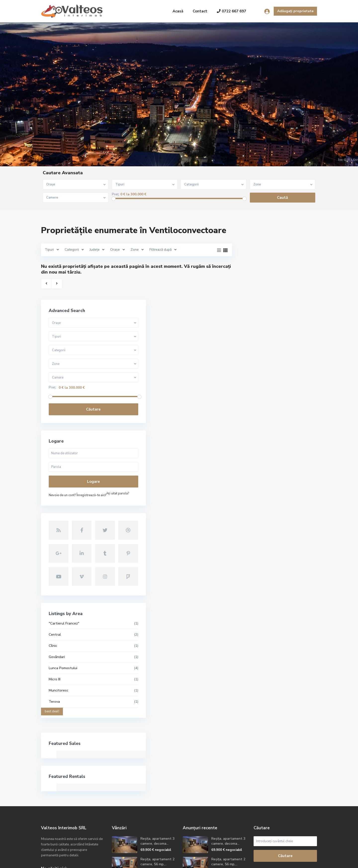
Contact (200, 11)
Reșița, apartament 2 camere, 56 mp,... (157, 774)
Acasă (178, 11)
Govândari (255, 569)
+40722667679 (59, 799)
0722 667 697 (231, 11)
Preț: (116, 194)
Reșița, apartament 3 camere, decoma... (157, 753)
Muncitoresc (257, 603)
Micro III (253, 592)
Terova (253, 614)
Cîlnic (251, 558)
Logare (278, 407)
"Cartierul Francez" (262, 536)
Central (253, 547)
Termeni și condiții (274, 861)
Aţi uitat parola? (259, 426)
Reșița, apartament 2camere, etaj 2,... (156, 795)
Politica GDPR (306, 861)
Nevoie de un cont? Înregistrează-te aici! (276, 420)
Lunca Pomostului (261, 580)
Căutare (278, 334)
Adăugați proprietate (295, 11)
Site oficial (56, 814)
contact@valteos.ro (63, 807)
